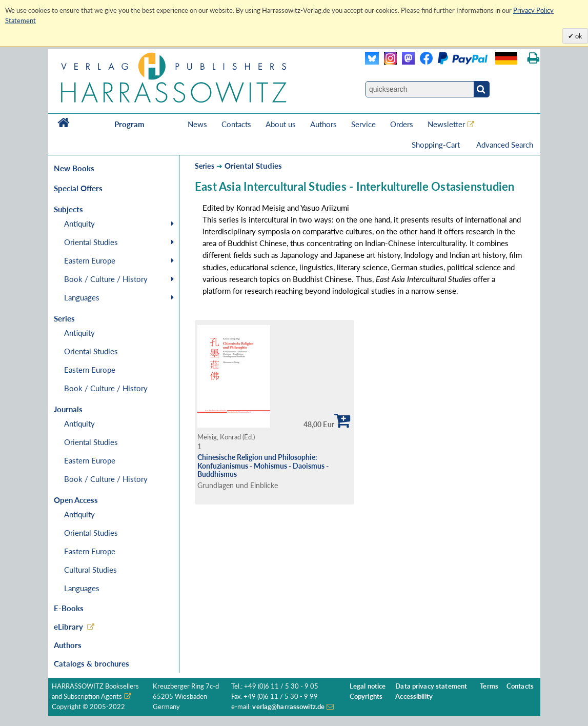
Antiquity (79, 224)
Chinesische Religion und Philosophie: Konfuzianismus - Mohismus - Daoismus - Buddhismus (263, 466)
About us (281, 124)
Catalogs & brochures (92, 663)
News (197, 124)
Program (129, 124)
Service (363, 124)
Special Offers (78, 188)
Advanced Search (505, 145)
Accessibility (414, 697)
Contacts (236, 124)
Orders (402, 124)
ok (578, 36)
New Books (74, 168)
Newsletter (446, 124)
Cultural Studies (90, 570)
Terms (489, 686)
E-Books (69, 608)
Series (205, 166)
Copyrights (366, 697)
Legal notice (368, 686)
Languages (82, 297)
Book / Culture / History (106, 279)
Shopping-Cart (437, 145)
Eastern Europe (90, 260)
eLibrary (68, 627)
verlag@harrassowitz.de (288, 707)
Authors (323, 124)
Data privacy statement (431, 686)
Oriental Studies (91, 242)
